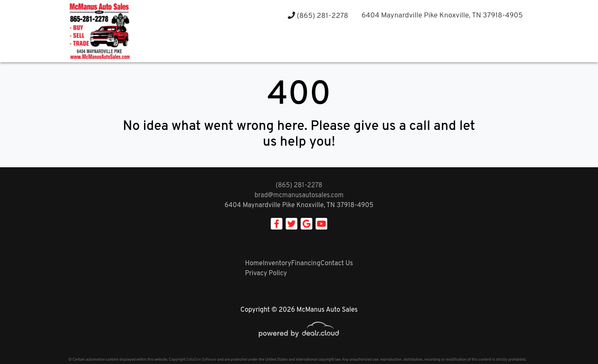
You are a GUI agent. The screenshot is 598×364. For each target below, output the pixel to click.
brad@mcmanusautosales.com (299, 195)
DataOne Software (201, 360)
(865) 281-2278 (318, 16)
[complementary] (573, 339)
